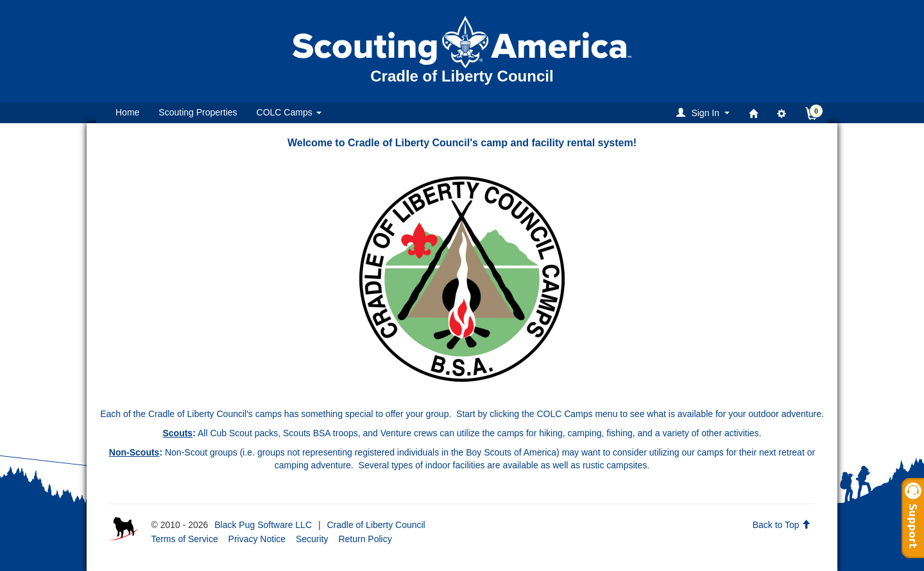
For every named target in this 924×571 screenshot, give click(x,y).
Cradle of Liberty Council (376, 525)
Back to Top (782, 525)
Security (312, 539)
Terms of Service (184, 539)
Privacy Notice (257, 539)
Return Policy (365, 539)
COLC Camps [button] (289, 112)
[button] (705, 113)
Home (127, 112)
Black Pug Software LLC (263, 525)
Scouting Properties (198, 112)
